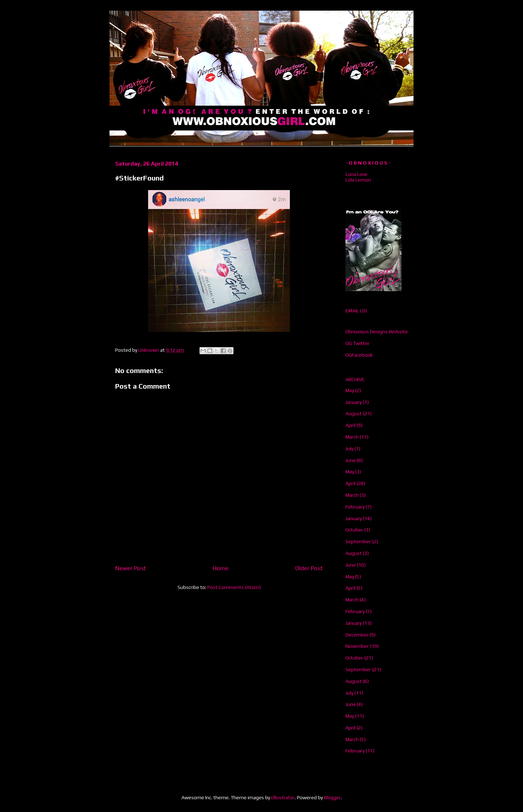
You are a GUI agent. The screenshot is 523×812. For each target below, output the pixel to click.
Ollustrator (283, 797)
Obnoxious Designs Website (377, 332)
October (354, 530)
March (352, 437)
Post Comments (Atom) (234, 587)
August (354, 413)
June (351, 460)
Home (221, 568)
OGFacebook (359, 355)
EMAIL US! (356, 311)
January (354, 402)
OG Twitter (358, 343)
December (357, 635)
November (357, 646)
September (358, 541)
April (350, 425)
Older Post (309, 568)
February (355, 507)
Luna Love (356, 174)
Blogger (332, 797)
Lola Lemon (358, 180)
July (349, 449)
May (350, 390)
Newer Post (131, 568)
